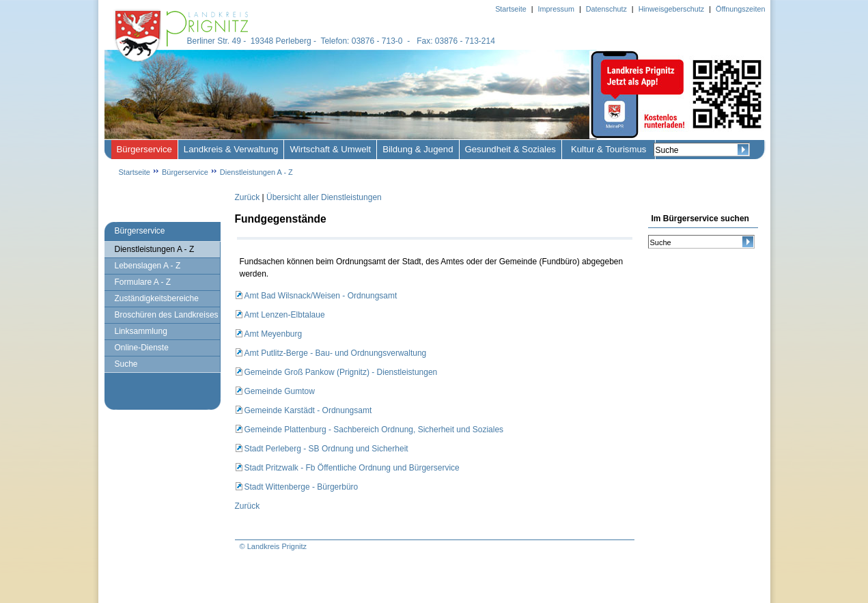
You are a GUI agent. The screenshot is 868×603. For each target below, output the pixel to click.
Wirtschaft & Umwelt (330, 149)
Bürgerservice (144, 149)
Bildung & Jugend (418, 149)
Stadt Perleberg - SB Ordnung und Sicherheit (326, 449)
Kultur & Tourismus (608, 149)
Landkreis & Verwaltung (231, 149)
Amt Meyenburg (274, 334)
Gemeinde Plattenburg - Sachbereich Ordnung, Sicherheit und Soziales (374, 430)
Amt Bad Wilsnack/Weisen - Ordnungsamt (321, 296)
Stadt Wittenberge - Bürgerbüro (302, 487)
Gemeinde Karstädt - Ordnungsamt (308, 410)
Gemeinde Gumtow (280, 391)
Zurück (248, 197)
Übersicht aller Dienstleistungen (324, 197)
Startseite (135, 172)
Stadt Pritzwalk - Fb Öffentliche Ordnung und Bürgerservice (352, 468)
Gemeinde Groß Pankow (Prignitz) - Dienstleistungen (341, 372)
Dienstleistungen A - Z (256, 172)
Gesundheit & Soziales (510, 149)
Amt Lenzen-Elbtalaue (285, 315)
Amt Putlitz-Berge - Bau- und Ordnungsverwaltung (336, 353)
